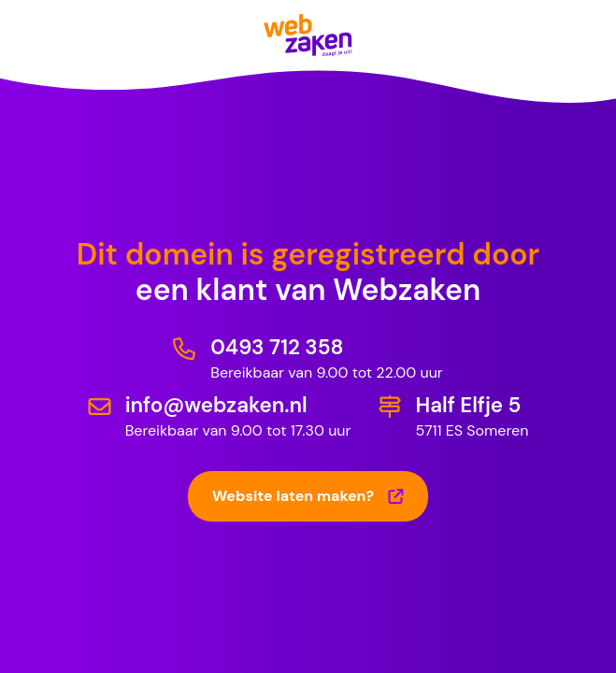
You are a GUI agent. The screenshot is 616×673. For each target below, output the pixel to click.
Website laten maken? (308, 496)
